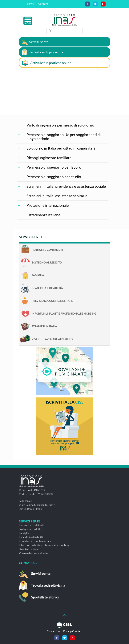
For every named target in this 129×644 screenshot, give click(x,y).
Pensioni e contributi (47, 250)
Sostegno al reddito (47, 262)
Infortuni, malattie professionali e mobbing (64, 314)
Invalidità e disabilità (47, 288)
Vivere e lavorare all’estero (52, 339)
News (30, 4)
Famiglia (38, 275)
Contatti (43, 4)
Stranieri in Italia (44, 326)
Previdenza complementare (52, 301)
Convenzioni (54, 631)
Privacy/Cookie (72, 631)
